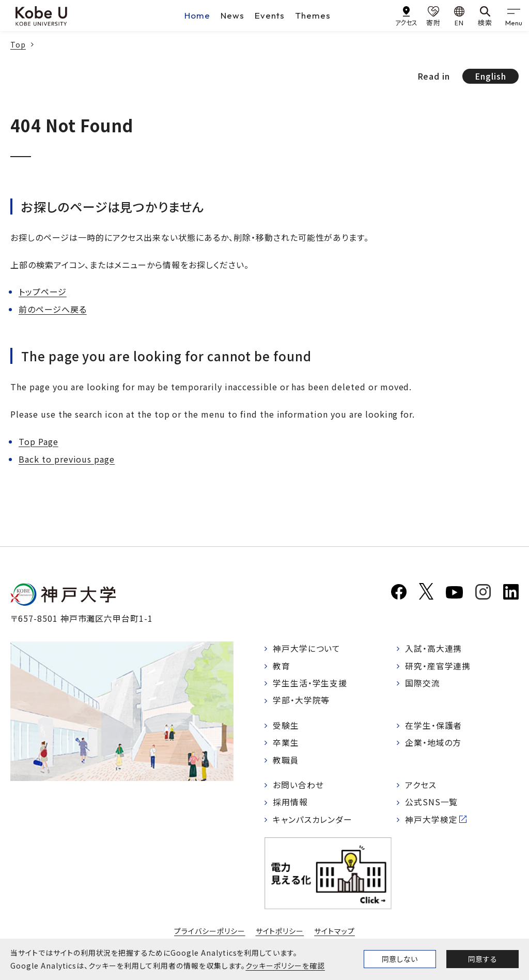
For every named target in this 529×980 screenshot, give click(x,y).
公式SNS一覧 (432, 804)
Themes (313, 15)
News (232, 15)
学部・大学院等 (301, 701)
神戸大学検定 (431, 821)
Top (18, 44)
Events (270, 15)
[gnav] (514, 16)
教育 (282, 666)
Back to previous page (67, 459)
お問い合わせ (298, 787)
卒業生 (286, 744)
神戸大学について (307, 649)
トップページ (43, 292)
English (491, 76)
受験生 (286, 726)
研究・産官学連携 (438, 666)
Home (197, 15)
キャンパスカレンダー (313, 821)
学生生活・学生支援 (310, 684)
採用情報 (290, 804)
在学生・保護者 (434, 726)
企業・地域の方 (433, 744)
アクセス (421, 787)
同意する (483, 959)
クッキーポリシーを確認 (285, 966)
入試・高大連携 (434, 649)
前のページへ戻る (53, 309)
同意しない (400, 959)
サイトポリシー (280, 933)
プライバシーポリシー (210, 933)
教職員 (286, 761)
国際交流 (423, 684)
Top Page (38, 441)
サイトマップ (334, 933)
